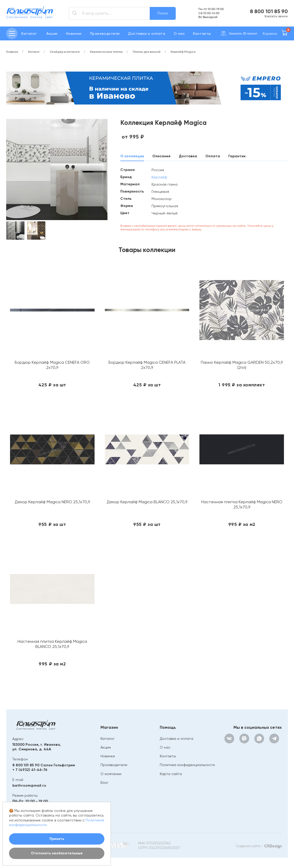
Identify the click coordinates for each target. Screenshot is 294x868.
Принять (57, 839)
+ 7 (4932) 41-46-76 (30, 770)
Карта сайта (171, 774)
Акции (52, 33)
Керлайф (159, 177)
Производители (105, 33)
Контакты (202, 33)
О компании (111, 774)
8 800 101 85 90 (269, 11)
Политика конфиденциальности (187, 765)
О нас (179, 33)
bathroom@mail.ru (29, 785)
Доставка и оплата (147, 33)
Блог (104, 783)
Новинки (74, 33)
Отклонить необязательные (57, 853)
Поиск (163, 13)
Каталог (108, 739)
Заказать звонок (276, 16)
